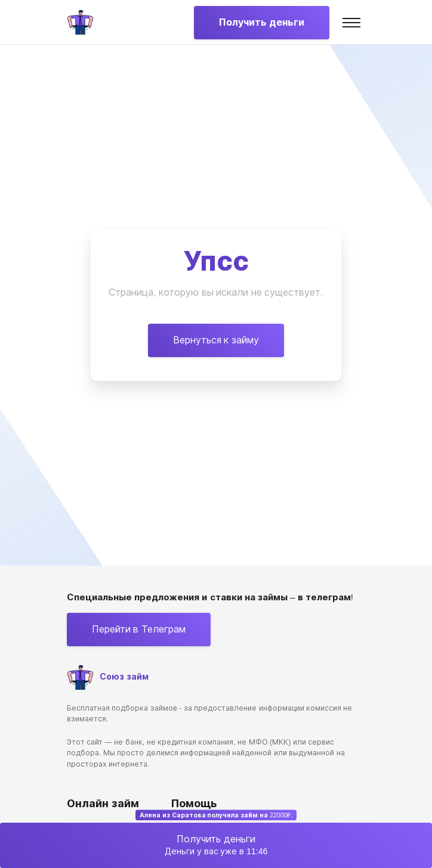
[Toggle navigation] (351, 23)
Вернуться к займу (216, 340)
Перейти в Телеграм (139, 629)
